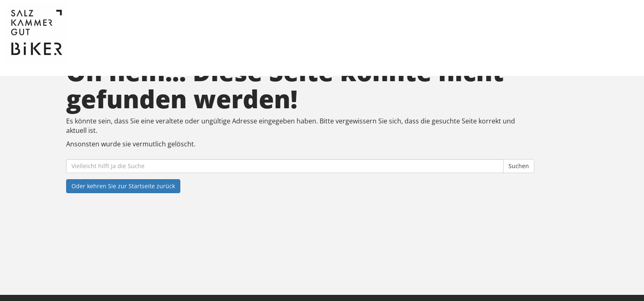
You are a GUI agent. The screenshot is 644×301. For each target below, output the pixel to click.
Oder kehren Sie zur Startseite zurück (123, 186)
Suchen (519, 166)
